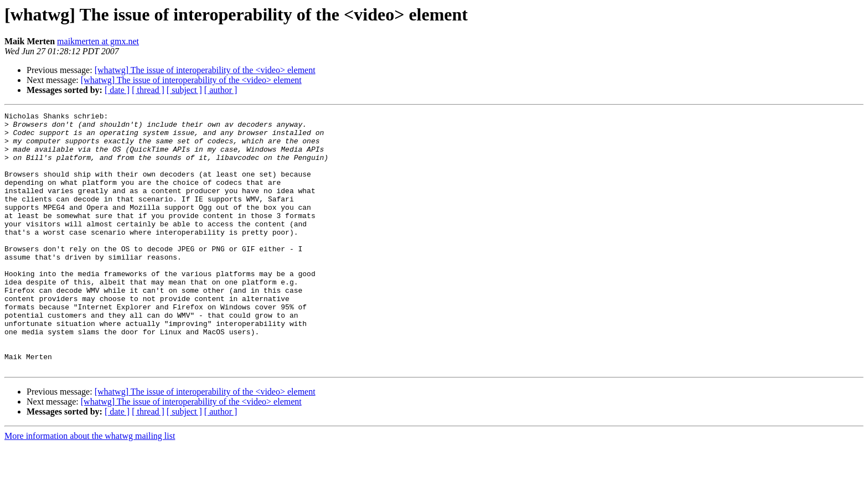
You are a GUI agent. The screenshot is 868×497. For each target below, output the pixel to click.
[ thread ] (148, 90)
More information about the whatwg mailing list (90, 487)
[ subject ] (184, 90)
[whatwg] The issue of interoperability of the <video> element (205, 70)
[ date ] (117, 90)
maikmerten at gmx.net (98, 41)
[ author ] (221, 90)
